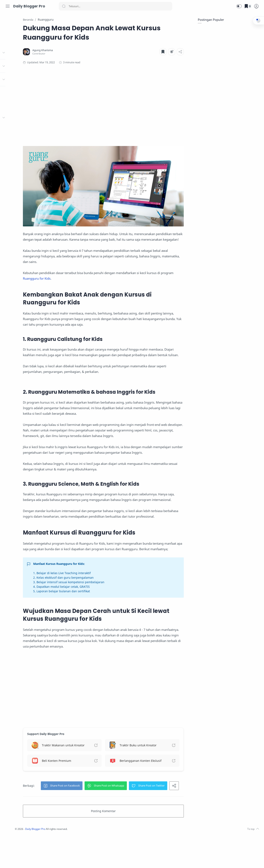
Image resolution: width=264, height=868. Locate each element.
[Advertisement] (125, 104)
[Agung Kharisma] (78, 50)
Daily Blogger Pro (29, 6)
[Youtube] (26, 860)
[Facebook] (7, 860)
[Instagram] (13, 860)
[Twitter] (20, 860)
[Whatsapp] (38, 860)
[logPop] (256, 6)
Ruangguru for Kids (100, 270)
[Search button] (64, 6)
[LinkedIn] (32, 860)
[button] (239, 6)
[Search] (115, 6)
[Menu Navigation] (8, 6)
